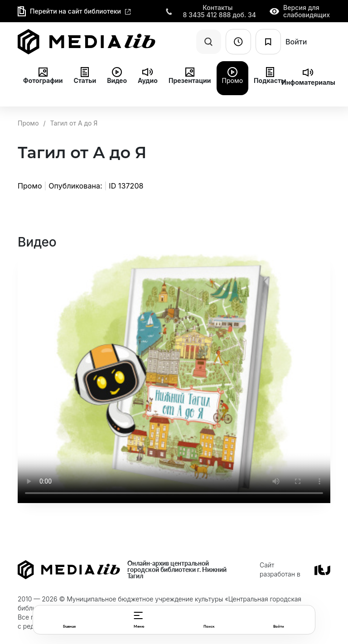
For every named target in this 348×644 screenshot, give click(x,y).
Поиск (209, 626)
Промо (28, 123)
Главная (69, 626)
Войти (279, 626)
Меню (139, 626)
